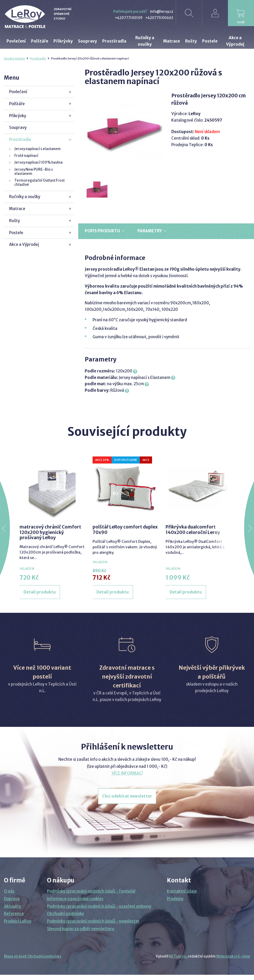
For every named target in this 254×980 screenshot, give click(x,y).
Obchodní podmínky (65, 914)
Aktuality (13, 906)
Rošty (14, 221)
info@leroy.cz (162, 12)
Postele (16, 233)
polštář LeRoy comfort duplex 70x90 (125, 530)
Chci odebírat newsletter (127, 796)
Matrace (17, 209)
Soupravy (18, 127)
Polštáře (17, 104)
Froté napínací (26, 156)
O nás (9, 891)
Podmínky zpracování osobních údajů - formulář (91, 891)
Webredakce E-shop (233, 956)
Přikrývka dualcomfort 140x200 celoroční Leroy (193, 530)
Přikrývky (18, 116)
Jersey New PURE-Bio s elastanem (34, 172)
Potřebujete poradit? (130, 12)
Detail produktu (40, 592)
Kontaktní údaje (182, 891)
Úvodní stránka (14, 58)
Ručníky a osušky (25, 197)
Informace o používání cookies (75, 899)
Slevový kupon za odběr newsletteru (81, 929)
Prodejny (175, 899)
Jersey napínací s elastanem (38, 149)
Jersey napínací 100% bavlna (38, 162)
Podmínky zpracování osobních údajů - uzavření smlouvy (99, 906)
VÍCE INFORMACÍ (127, 773)
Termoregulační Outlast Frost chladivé (40, 183)
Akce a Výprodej (24, 244)
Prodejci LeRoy (18, 921)
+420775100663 (159, 18)
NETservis (178, 956)
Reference (14, 914)
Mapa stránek (15, 956)
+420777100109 (129, 18)
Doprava (12, 899)
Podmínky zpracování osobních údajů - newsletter (93, 921)
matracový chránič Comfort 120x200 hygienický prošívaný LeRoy (50, 532)
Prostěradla (38, 58)
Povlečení (18, 92)
